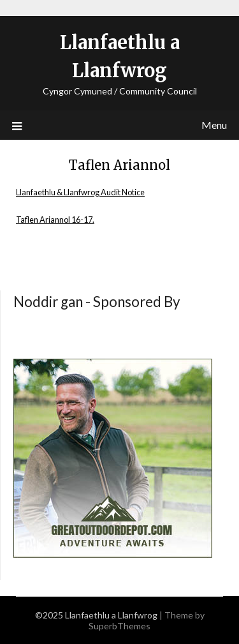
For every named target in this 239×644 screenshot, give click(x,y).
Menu (214, 125)
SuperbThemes (119, 626)
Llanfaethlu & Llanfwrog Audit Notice (80, 192)
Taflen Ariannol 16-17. (55, 220)
